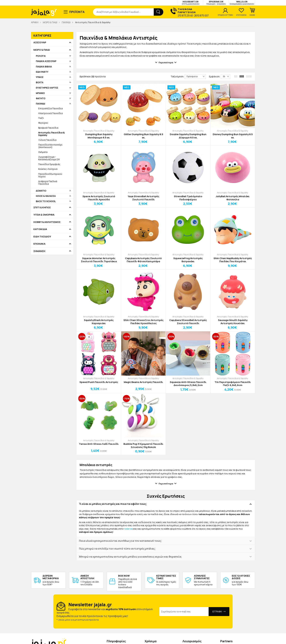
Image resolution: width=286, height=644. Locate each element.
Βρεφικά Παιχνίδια (48, 128)
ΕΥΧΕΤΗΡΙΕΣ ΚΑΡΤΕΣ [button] (47, 88)
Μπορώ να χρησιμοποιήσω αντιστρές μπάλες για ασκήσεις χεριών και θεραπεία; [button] (131, 557)
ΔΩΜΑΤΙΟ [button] (41, 191)
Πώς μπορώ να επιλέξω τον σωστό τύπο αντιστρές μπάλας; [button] (117, 549)
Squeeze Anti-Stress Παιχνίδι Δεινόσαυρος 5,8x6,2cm (188, 384)
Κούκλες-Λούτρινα (48, 169)
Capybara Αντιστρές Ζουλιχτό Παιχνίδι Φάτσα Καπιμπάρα (143, 260)
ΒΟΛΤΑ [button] (40, 82)
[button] (252, 12)
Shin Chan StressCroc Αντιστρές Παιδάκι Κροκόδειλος (143, 322)
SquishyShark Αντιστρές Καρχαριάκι (99, 322)
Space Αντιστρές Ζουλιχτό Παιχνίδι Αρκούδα (99, 198)
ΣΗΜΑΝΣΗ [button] (39, 251)
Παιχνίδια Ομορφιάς (49, 164)
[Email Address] (184, 612)
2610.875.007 (201, 15)
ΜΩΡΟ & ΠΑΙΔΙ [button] (42, 50)
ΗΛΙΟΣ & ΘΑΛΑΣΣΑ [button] (46, 196)
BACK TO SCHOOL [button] (46, 201)
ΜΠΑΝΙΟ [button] (40, 93)
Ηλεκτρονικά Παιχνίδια (50, 113)
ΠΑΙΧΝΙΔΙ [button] (40, 104)
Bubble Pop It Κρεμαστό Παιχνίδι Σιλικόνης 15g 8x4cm (143, 445)
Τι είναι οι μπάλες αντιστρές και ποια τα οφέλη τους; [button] (113, 504)
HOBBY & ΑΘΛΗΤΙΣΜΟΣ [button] (47, 222)
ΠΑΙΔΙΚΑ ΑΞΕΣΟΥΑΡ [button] (46, 61)
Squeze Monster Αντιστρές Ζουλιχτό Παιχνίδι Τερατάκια (99, 260)
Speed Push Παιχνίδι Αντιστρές (99, 382)
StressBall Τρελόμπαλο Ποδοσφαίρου (188, 198)
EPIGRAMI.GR (216, 3)
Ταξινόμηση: (177, 76)
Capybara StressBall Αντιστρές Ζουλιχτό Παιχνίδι (188, 322)
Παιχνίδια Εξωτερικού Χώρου (50, 175)
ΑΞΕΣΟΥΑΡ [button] (40, 42)
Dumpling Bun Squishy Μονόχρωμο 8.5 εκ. (99, 136)
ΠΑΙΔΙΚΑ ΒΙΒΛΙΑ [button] (44, 67)
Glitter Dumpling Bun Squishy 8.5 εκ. (143, 136)
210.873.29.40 (185, 15)
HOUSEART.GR (191, 3)
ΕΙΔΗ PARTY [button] (42, 72)
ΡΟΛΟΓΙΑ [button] (41, 56)
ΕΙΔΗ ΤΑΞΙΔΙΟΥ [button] (42, 237)
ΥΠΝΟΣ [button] (40, 77)
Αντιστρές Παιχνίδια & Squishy (99, 131)
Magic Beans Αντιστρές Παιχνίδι (143, 382)
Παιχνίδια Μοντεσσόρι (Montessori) (50, 146)
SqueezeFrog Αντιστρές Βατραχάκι (188, 260)
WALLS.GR (242, 3)
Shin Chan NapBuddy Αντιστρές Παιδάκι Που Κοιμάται (233, 260)
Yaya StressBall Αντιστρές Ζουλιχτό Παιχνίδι (143, 198)
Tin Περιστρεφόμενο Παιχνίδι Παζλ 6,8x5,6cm (233, 384)
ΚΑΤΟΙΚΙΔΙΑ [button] (40, 229)
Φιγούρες (43, 123)
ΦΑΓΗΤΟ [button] (41, 98)
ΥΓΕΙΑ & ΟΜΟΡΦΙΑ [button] (44, 215)
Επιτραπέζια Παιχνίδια (50, 108)
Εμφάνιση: (215, 76)
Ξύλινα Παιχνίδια (47, 140)
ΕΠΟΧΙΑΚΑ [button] (39, 244)
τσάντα (128, 529)
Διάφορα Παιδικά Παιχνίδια (48, 183)
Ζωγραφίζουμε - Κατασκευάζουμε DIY (49, 158)
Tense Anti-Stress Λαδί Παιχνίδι (99, 444)
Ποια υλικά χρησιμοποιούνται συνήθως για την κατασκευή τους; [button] (120, 541)
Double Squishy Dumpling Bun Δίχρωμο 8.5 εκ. (188, 136)
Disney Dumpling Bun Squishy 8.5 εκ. (233, 136)
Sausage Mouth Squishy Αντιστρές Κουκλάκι (233, 322)
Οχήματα (43, 152)
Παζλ (41, 118)
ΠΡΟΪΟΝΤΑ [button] (77, 12)
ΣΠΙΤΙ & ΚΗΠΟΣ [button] (42, 208)
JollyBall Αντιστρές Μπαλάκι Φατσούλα (233, 198)
